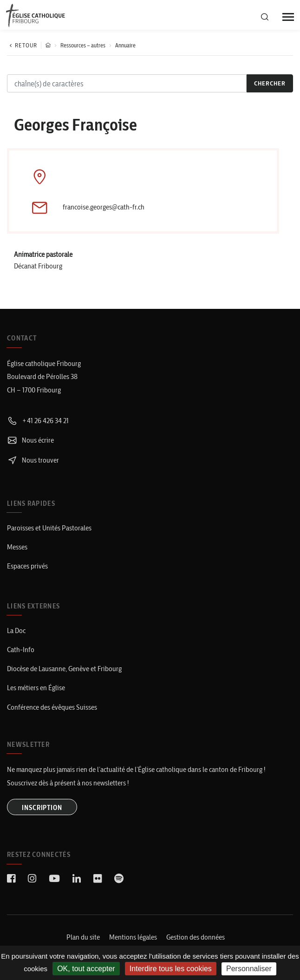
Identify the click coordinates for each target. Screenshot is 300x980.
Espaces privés (27, 566)
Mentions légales (133, 937)
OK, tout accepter (86, 969)
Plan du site (83, 937)
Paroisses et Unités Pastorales (49, 528)
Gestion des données (196, 937)
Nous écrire (30, 440)
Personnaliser (249, 969)
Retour (22, 45)
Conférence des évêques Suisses (52, 707)
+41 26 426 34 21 (38, 421)
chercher (270, 83)
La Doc (16, 630)
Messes (17, 547)
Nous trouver (33, 460)
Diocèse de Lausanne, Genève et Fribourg (64, 669)
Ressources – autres (83, 45)
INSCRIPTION (42, 808)
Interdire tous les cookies (171, 969)
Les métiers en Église (36, 688)
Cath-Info (21, 650)
